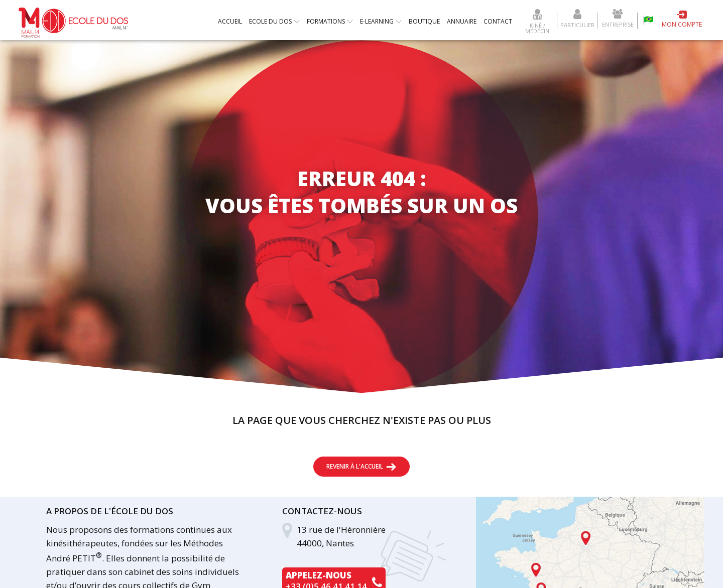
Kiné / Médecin (537, 28)
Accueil (230, 21)
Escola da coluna (648, 20)
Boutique (424, 21)
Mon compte (682, 24)
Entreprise (618, 24)
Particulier (577, 24)
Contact (498, 21)
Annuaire (462, 21)
